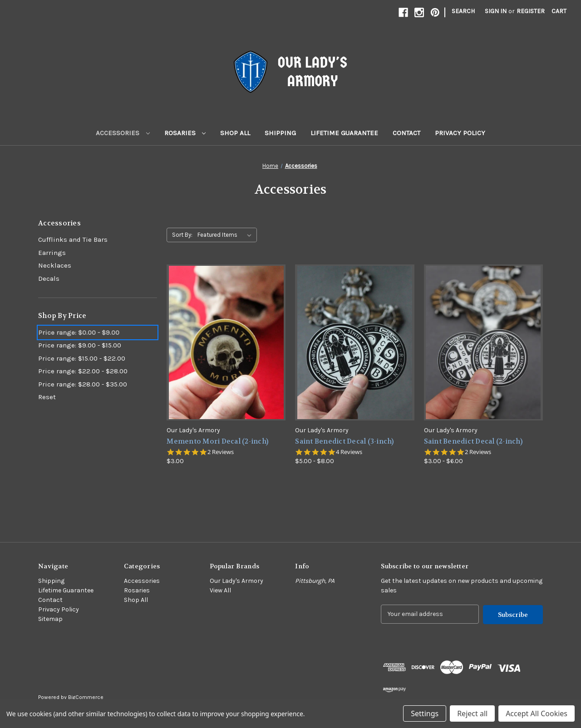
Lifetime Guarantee (344, 133)
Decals (49, 278)
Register (531, 11)
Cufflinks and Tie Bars (73, 239)
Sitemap (50, 619)
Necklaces (55, 265)
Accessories (123, 133)
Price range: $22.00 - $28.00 (83, 371)
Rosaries (185, 133)
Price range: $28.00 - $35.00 (83, 384)
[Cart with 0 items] (559, 11)
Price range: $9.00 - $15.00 (80, 345)
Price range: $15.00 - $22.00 (82, 358)
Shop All (235, 133)
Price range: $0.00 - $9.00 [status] (79, 332)
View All (220, 590)
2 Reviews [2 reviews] (221, 452)
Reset (47, 397)
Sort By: (182, 235)
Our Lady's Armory (236, 581)
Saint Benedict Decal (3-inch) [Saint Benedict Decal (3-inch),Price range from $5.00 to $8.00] (344, 441)
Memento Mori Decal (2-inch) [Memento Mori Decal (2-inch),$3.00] (217, 441)
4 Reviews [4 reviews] (349, 452)
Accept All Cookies (537, 713)
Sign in (496, 11)
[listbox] (226, 235)
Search (463, 11)
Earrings (52, 253)
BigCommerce (86, 697)
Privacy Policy (460, 133)
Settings (425, 713)
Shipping (280, 133)
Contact (406, 133)
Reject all (472, 713)
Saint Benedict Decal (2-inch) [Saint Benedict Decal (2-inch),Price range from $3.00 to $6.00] (473, 441)
